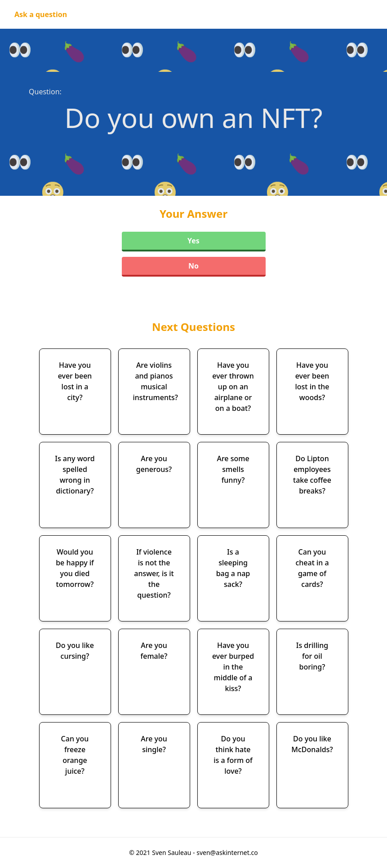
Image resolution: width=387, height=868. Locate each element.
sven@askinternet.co (227, 853)
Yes (193, 241)
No (193, 266)
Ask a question (41, 14)
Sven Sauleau (172, 853)
